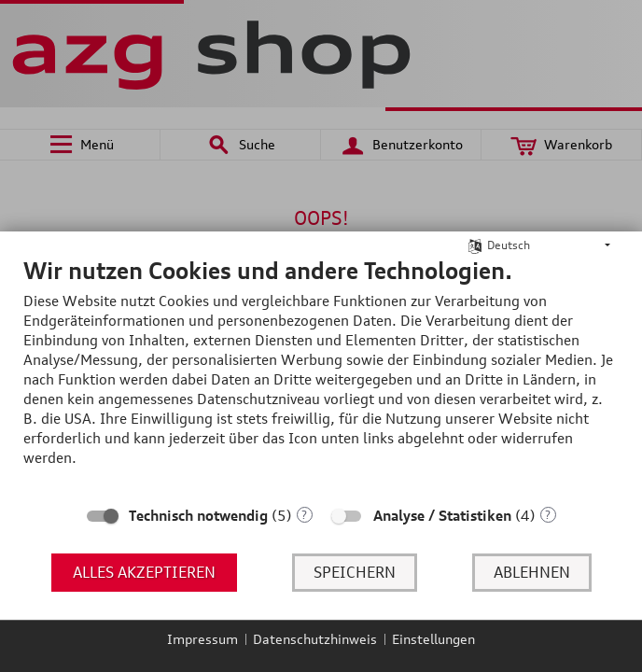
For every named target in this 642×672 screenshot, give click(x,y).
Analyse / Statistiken (442, 516)
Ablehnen (532, 572)
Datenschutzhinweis (315, 639)
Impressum (202, 639)
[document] (321, 376)
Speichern (355, 572)
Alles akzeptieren (144, 572)
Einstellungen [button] (433, 639)
